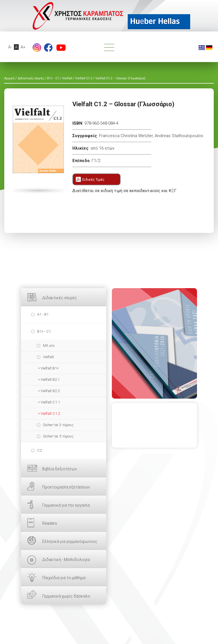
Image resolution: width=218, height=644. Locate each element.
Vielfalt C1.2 (50, 414)
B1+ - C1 (44, 331)
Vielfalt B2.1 (50, 380)
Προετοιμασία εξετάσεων (66, 487)
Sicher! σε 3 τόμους (58, 425)
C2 (39, 450)
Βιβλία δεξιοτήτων (60, 469)
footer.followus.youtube (61, 48)
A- (10, 47)
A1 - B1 (43, 314)
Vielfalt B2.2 (50, 391)
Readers (50, 523)
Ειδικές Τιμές (93, 179)
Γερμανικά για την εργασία (66, 505)
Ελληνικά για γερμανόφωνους (70, 541)
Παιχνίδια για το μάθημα (64, 578)
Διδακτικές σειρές (60, 298)
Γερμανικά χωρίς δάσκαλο (66, 596)
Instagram (37, 48)
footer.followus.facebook (48, 48)
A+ (23, 47)
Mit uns (49, 346)
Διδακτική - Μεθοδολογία (66, 560)
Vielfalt (48, 357)
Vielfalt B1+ (50, 368)
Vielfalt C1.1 (50, 402)
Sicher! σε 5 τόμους (58, 436)
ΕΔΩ (154, 343)
